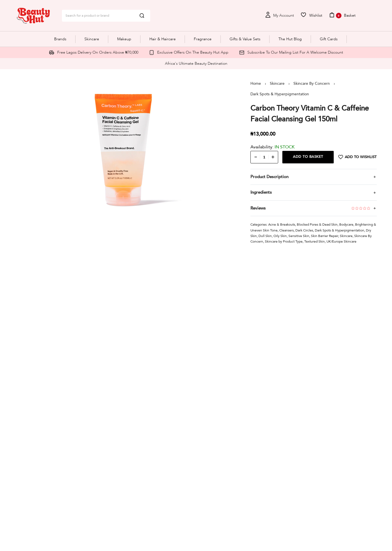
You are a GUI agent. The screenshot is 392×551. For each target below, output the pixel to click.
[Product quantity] (264, 157)
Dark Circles (304, 230)
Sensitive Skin (299, 236)
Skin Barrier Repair (325, 236)
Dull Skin (265, 236)
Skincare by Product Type (284, 241)
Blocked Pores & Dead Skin (317, 225)
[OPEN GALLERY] (124, 150)
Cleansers (287, 230)
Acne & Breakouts (282, 225)
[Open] (311, 16)
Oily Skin (280, 236)
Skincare (277, 83)
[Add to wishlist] (357, 157)
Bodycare (346, 225)
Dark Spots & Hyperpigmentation (280, 94)
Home (256, 83)
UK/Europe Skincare (341, 241)
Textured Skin (315, 241)
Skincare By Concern (312, 83)
